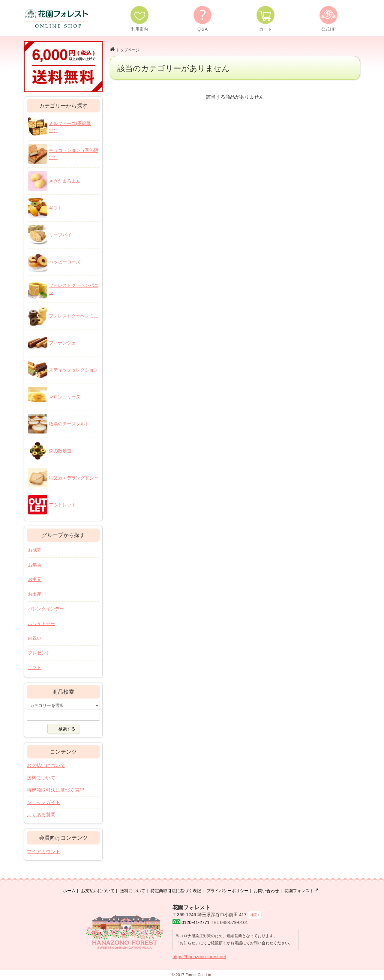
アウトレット (62, 505)
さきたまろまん (65, 181)
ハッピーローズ (65, 262)
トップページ (128, 50)
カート (265, 29)
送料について (41, 778)
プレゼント (39, 653)
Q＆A (202, 29)
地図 (254, 915)
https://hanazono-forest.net (199, 956)
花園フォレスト (301, 891)
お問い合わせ (266, 891)
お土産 (35, 594)
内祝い (35, 638)
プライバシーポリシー (227, 891)
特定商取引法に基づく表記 (55, 790)
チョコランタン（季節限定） (74, 154)
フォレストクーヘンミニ (74, 316)
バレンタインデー (46, 609)
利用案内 (139, 29)
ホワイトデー (41, 623)
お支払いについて (46, 766)
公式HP (328, 29)
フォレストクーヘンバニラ (74, 289)
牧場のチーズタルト (69, 424)
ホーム (69, 891)
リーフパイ (60, 235)
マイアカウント (43, 852)
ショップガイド (43, 802)
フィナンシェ (62, 343)
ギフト (56, 208)
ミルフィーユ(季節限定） (70, 127)
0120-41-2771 (195, 922)
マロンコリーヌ (65, 397)
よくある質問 (41, 815)
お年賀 (35, 565)
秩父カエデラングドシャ (74, 478)
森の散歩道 (60, 451)
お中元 (35, 579)
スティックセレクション (74, 370)
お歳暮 (35, 550)
